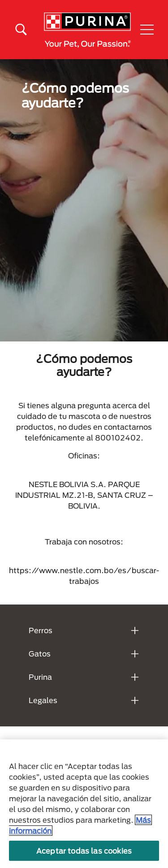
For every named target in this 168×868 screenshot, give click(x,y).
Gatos (40, 654)
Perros (41, 630)
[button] (147, 30)
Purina (40, 677)
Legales (43, 700)
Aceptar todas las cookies (84, 851)
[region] (84, 804)
